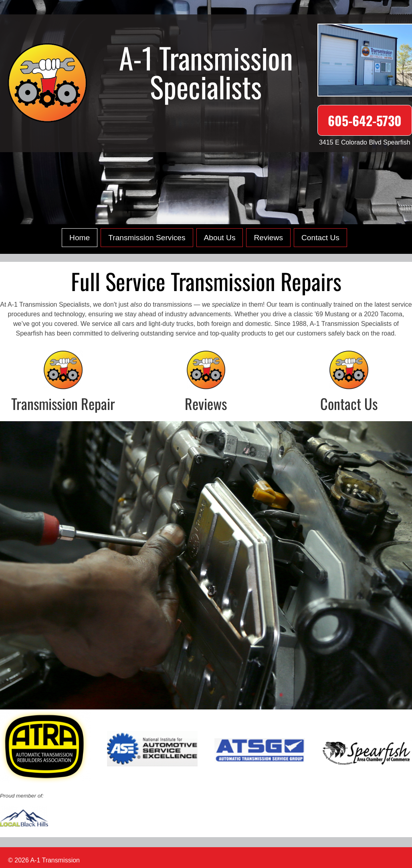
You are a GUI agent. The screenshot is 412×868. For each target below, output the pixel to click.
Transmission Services (147, 238)
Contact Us (320, 238)
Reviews (268, 238)
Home (80, 238)
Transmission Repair (63, 403)
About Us (220, 238)
